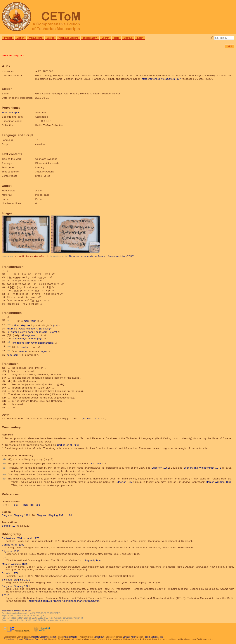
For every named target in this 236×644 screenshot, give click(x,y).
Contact (128, 38)
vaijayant (30, 335)
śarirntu (26, 347)
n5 (9, 350)
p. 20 (69, 515)
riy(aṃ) (53, 332)
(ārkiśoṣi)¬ (45, 328)
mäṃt (23, 325)
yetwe (22, 328)
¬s (8, 332)
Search (105, 38)
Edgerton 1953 (160, 468)
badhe (23, 351)
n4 (9, 346)
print (230, 46)
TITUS (24, 505)
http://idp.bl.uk (94, 560)
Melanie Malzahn (70, 637)
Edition (20, 38)
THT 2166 (95, 463)
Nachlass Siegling (69, 38)
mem (27, 321)
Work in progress (13, 55)
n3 (9, 342)
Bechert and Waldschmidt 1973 (202, 468)
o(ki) (44, 351)
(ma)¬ (57, 325)
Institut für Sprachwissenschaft (44, 637)
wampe (31, 328)
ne (29, 325)
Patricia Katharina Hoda (154, 637)
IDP (4, 505)
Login (140, 38)
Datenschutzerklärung (13, 639)
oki (16, 328)
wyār (34, 343)
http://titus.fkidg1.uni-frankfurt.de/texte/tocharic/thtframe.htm (64, 601)
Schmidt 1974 (91, 418)
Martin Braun (99, 637)
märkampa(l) (35, 338)
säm (31, 332)
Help (117, 38)
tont (14, 343)
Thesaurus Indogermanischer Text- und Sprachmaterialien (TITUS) (101, 256)
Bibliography (90, 38)
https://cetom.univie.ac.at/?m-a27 (161, 79)
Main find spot (10, 113)
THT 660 (13, 505)
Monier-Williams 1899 (219, 482)
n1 (9, 320)
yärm (34, 321)
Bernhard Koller (129, 637)
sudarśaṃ (42, 332)
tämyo (21, 343)
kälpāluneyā (20, 338)
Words (51, 38)
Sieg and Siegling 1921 (16, 515)
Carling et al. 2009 (68, 445)
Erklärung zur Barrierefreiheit (35, 639)
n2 (9, 324)
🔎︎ (212, 38)
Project (8, 38)
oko (18, 347)
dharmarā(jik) (46, 343)
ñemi (10, 355)
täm (16, 325)
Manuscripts (36, 38)
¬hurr (10, 328)
